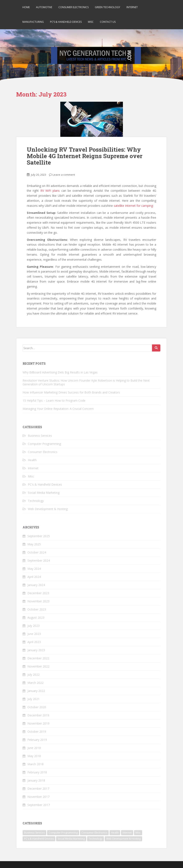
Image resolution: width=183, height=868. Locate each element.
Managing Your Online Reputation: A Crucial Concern (58, 409)
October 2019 (37, 732)
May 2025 (34, 544)
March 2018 (35, 764)
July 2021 (34, 699)
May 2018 (34, 756)
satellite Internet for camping (133, 206)
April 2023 (34, 642)
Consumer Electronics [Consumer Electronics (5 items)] (94, 833)
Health (32, 460)
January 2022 (36, 691)
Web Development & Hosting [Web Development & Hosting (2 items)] (123, 839)
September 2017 (39, 805)
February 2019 (37, 740)
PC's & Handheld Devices (45, 484)
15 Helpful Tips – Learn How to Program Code (54, 400)
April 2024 (34, 577)
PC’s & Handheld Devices (66, 22)
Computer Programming (44, 444)
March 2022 (35, 683)
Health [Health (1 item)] (115, 833)
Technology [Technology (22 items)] (95, 839)
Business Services (40, 436)
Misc (91, 22)
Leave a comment (64, 175)
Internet (132, 7)
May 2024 (34, 569)
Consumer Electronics (73, 7)
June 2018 (34, 748)
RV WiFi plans (50, 191)
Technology (36, 501)
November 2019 (38, 723)
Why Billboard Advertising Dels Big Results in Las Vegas (60, 372)
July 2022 (34, 674)
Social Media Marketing (44, 493)
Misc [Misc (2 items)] (138, 833)
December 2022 (38, 658)
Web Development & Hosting (48, 509)
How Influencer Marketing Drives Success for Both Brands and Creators (71, 392)
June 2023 (34, 634)
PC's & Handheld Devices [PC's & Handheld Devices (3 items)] (39, 839)
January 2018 (36, 780)
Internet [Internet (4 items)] (127, 833)
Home (26, 7)
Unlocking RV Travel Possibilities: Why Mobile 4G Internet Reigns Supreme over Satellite (85, 156)
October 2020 (37, 707)
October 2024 (37, 552)
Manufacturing (33, 22)
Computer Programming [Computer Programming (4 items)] (63, 833)
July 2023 (34, 626)
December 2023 (38, 593)
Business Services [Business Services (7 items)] (34, 833)
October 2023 (37, 609)
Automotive (44, 7)
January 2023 (36, 650)
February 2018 (37, 772)
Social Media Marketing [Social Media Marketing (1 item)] (71, 839)
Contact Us (108, 22)
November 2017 (38, 797)
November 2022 (38, 666)
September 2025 (39, 536)
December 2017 (38, 789)
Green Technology (108, 7)
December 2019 (38, 715)
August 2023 (36, 617)
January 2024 (36, 585)
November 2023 (38, 601)
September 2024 (39, 560)
